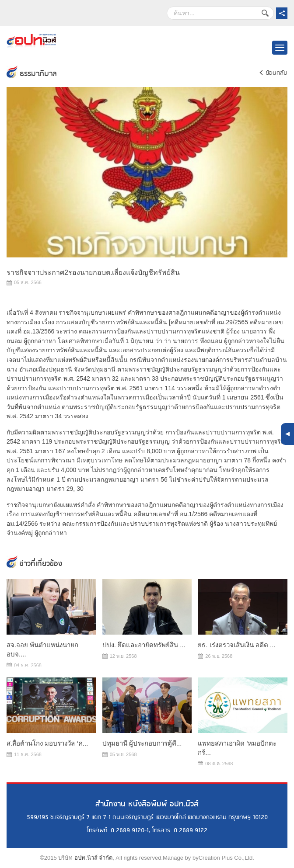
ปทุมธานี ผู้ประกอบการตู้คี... (142, 743)
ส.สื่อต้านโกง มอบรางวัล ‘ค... (47, 743)
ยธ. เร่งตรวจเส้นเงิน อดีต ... (236, 645)
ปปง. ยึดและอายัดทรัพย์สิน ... (144, 645)
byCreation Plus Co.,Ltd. (223, 858)
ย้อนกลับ (276, 73)
